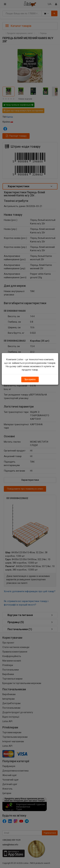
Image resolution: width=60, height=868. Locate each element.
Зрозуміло (30, 379)
